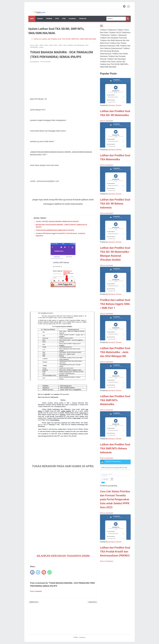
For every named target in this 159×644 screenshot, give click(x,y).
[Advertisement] (63, 81)
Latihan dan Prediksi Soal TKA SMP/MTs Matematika (115, 400)
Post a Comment (46, 62)
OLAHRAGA (72, 19)
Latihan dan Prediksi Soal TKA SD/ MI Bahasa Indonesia (115, 204)
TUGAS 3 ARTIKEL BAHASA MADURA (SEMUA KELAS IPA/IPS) (57, 221)
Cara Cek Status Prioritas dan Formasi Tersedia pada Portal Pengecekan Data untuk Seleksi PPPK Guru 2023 (115, 499)
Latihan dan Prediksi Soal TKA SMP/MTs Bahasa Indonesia (115, 448)
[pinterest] (44, 572)
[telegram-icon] (124, 6)
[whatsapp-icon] (129, 6)
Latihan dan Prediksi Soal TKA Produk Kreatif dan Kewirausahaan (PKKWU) (115, 552)
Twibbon (49, 19)
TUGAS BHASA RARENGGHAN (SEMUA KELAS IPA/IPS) (55, 230)
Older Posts (92, 602)
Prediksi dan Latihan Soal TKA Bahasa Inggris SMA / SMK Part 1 (115, 304)
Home (32, 19)
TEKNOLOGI (83, 19)
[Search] (116, 19)
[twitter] (38, 572)
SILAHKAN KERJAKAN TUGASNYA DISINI (63, 556)
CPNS (64, 19)
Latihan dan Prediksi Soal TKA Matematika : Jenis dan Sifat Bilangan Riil (115, 352)
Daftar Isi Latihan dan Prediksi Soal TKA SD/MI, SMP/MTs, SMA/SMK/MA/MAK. (65, 39)
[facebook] (32, 572)
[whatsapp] (50, 572)
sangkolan (82, 637)
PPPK (57, 19)
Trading (40, 19)
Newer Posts (34, 602)
